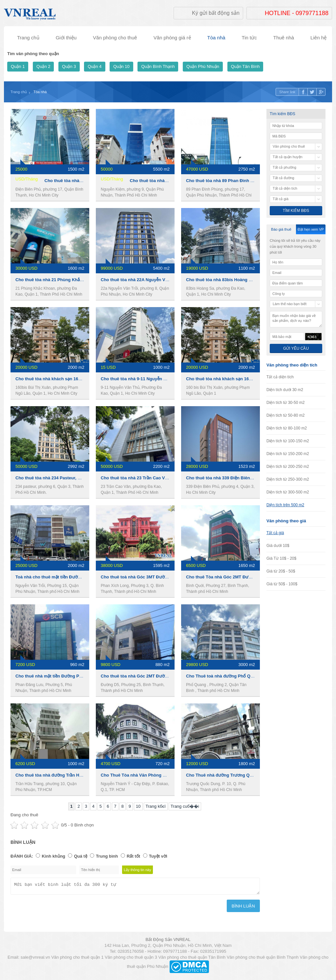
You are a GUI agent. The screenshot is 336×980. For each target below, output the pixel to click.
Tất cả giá (275, 533)
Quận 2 (43, 66)
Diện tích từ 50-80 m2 (285, 415)
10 (138, 806)
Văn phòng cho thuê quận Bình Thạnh (263, 959)
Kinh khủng (53, 856)
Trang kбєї (156, 806)
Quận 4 (94, 66)
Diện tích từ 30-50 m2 (285, 403)
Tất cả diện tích (280, 377)
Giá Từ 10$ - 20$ (281, 558)
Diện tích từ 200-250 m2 (288, 467)
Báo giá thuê (281, 229)
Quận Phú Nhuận (203, 66)
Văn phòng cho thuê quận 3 (131, 959)
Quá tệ (80, 856)
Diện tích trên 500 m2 (285, 505)
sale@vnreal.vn (35, 959)
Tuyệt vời (158, 856)
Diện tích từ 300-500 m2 (288, 492)
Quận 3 (69, 66)
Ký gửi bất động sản (216, 13)
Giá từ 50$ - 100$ (282, 584)
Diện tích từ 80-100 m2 (287, 428)
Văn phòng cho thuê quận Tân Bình (192, 959)
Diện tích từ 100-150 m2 (288, 441)
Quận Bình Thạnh (158, 66)
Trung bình (107, 856)
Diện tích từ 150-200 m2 (288, 454)
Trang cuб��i (185, 806)
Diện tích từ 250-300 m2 (288, 479)
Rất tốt (133, 856)
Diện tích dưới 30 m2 (285, 390)
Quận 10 (121, 66)
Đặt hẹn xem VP (311, 229)
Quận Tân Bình (245, 66)
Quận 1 (18, 66)
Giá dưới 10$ (278, 546)
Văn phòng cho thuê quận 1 (77, 959)
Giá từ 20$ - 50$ (281, 571)
